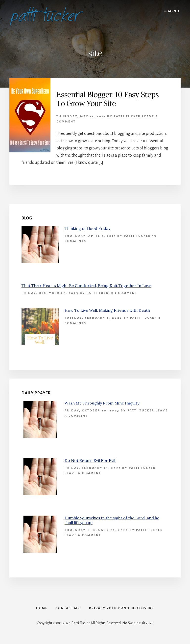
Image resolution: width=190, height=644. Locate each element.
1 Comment (126, 293)
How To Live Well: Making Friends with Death (107, 310)
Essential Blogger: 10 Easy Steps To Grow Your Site (107, 99)
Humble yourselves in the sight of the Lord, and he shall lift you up (112, 520)
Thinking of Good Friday (87, 228)
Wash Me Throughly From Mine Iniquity (102, 403)
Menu (174, 11)
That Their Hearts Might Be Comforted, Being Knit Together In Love (86, 286)
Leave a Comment (83, 473)
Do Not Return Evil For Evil (90, 460)
